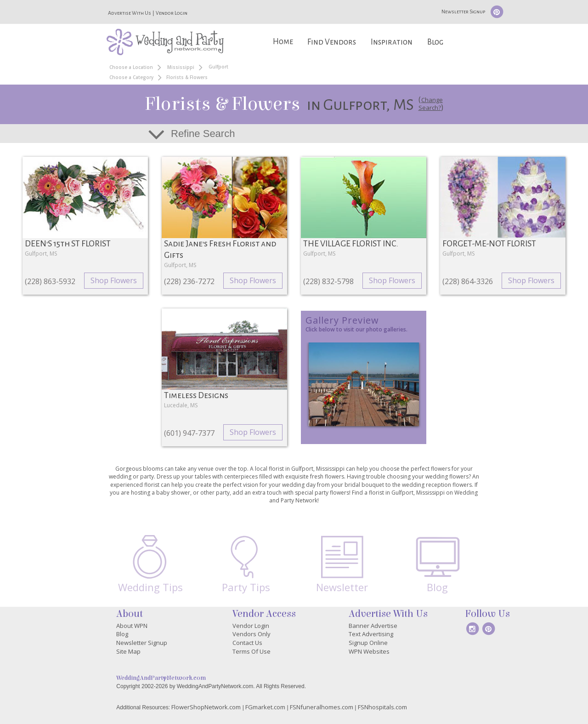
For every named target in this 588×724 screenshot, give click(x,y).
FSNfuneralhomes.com (322, 707)
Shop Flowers (114, 280)
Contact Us (247, 643)
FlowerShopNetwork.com (206, 707)
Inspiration (392, 42)
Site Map (128, 651)
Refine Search (203, 134)
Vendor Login (172, 13)
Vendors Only (252, 634)
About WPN (132, 626)
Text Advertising (371, 634)
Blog (435, 42)
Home (283, 42)
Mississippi (181, 67)
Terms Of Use (252, 651)
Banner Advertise (373, 626)
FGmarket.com (265, 707)
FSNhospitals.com (382, 707)
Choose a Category (131, 77)
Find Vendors (332, 42)
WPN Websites (369, 651)
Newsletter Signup (463, 11)
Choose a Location (131, 67)
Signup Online (368, 643)
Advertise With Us (130, 13)
